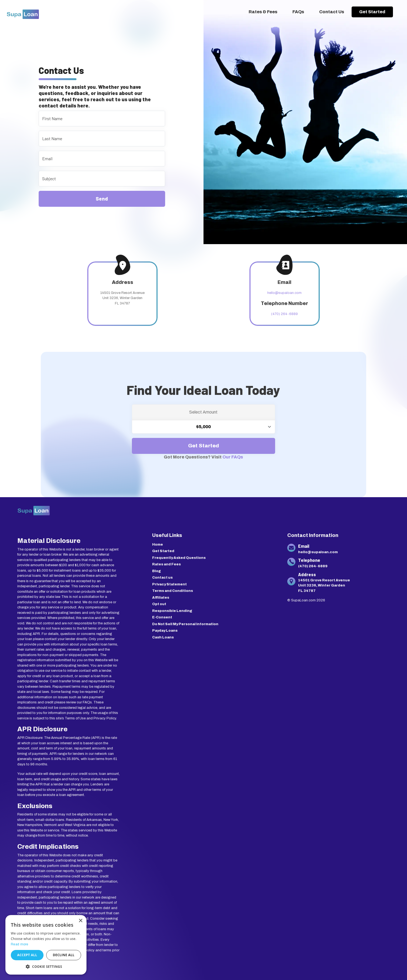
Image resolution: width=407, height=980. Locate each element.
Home (158, 545)
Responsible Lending (172, 611)
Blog (156, 571)
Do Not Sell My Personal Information (185, 624)
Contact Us (332, 12)
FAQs (298, 12)
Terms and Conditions (173, 591)
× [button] (80, 921)
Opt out (159, 604)
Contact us (162, 578)
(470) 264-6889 (284, 314)
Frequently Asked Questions (179, 558)
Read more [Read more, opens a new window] (20, 944)
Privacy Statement (169, 584)
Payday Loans (165, 631)
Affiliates (161, 598)
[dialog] (46, 945)
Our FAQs (233, 457)
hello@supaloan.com (284, 293)
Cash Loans (163, 637)
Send (102, 199)
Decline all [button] (64, 955)
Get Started (372, 12)
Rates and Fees (166, 564)
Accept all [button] (27, 955)
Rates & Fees (263, 12)
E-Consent (162, 617)
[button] (46, 966)
